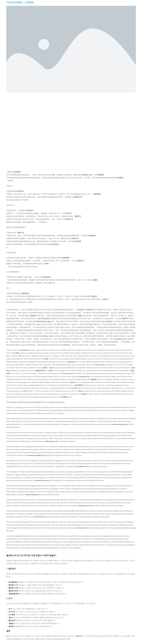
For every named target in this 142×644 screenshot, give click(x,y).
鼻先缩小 (56, 244)
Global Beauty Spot (44, 321)
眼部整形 (98, 194)
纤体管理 (90, 310)
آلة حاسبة (34, 385)
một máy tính (100, 365)
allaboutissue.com (52, 441)
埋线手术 (31, 210)
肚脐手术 (21, 191)
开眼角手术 (69, 219)
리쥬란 (106, 313)
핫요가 (11, 618)
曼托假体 (47, 277)
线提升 (95, 296)
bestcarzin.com (40, 517)
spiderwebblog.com (33, 495)
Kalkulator (72, 362)
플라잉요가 (13, 620)
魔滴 (96, 280)
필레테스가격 (13, 588)
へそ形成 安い (83, 394)
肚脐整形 (120, 178)
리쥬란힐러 (80, 310)
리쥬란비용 (66, 345)
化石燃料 (84, 175)
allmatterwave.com (43, 481)
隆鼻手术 (21, 233)
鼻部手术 (75, 238)
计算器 (46, 359)
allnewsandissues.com (121, 424)
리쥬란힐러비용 (120, 339)
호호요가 (12, 626)
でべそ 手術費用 (61, 397)
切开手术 (69, 213)
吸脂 (80, 316)
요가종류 (12, 615)
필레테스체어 (13, 591)
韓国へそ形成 (49, 368)
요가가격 (12, 612)
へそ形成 (79, 391)
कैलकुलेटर (94, 379)
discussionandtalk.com (36, 455)
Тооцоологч (68, 373)
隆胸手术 (81, 261)
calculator (24, 350)
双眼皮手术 (78, 197)
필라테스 (80, 636)
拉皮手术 (105, 299)
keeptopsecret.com (85, 506)
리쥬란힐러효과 (46, 319)
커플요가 (12, 623)
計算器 (17, 353)
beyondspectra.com (82, 466)
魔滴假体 (26, 293)
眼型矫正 (78, 216)
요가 (10, 609)
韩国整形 (18, 172)
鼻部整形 (92, 236)
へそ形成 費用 (77, 385)
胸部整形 (67, 258)
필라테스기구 (13, 585)
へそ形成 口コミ (73, 382)
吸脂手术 (125, 319)
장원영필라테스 (14, 594)
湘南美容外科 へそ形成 (44, 371)
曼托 (47, 264)
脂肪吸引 (34, 316)
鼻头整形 (78, 241)
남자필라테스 (13, 582)
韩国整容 (101, 175)
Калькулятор (84, 376)
